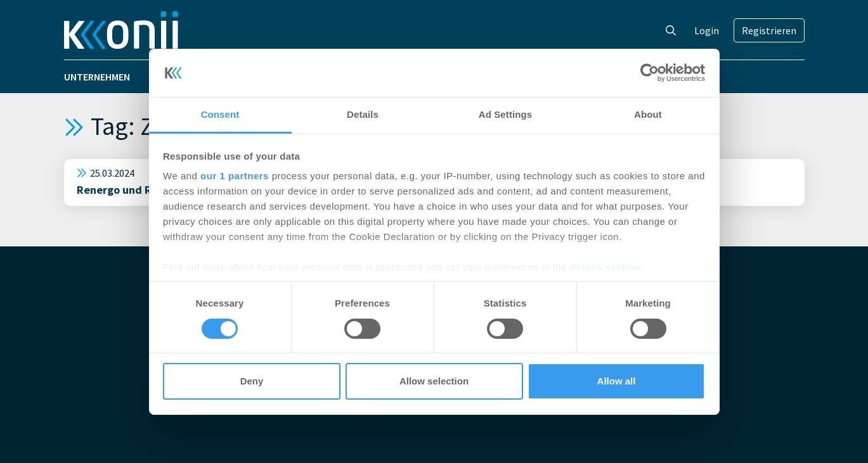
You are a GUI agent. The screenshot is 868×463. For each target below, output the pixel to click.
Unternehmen (97, 77)
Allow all (617, 381)
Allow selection (434, 381)
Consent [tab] (220, 114)
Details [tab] (363, 114)
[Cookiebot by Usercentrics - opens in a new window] (650, 73)
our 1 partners (235, 176)
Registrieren (769, 30)
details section (606, 267)
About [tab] (648, 114)
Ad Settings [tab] (505, 114)
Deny (252, 381)
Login (707, 30)
